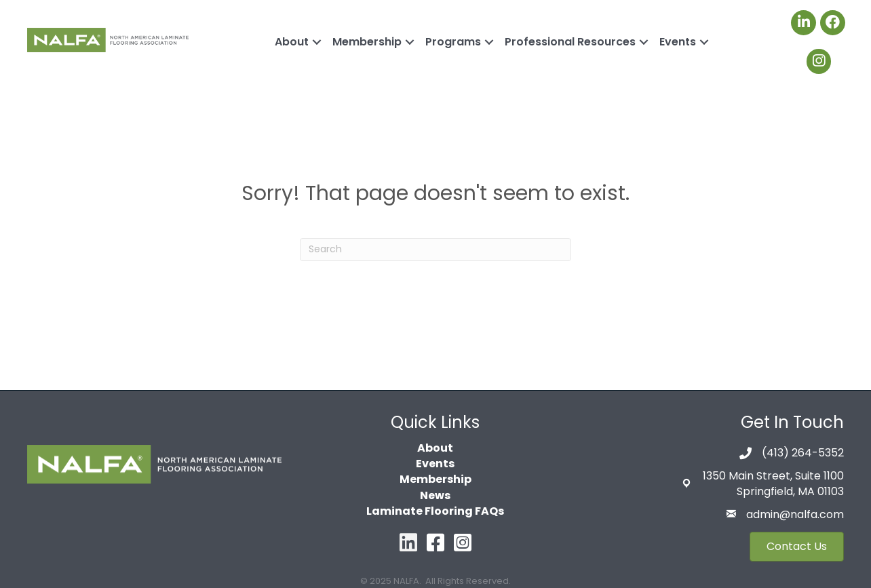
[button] (797, 547)
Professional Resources (570, 42)
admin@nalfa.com (795, 514)
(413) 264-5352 (803, 453)
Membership (367, 42)
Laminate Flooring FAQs (435, 511)
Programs (453, 42)
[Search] (435, 250)
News (435, 495)
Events (678, 42)
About (292, 42)
